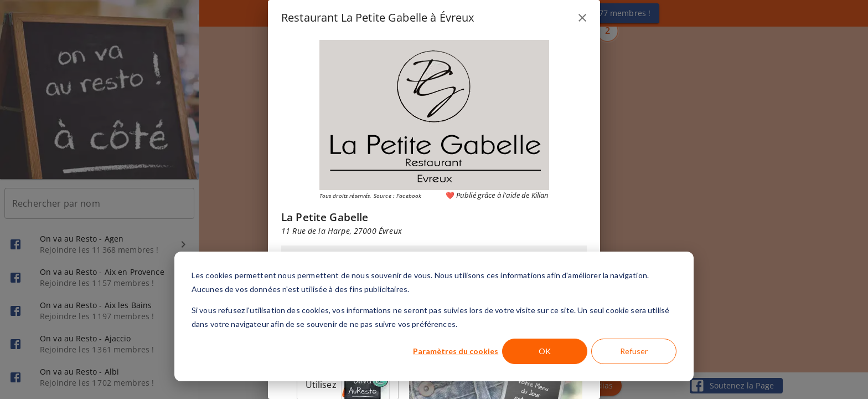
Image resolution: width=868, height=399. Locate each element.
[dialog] (434, 316)
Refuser (634, 351)
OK (545, 351)
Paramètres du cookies (456, 351)
